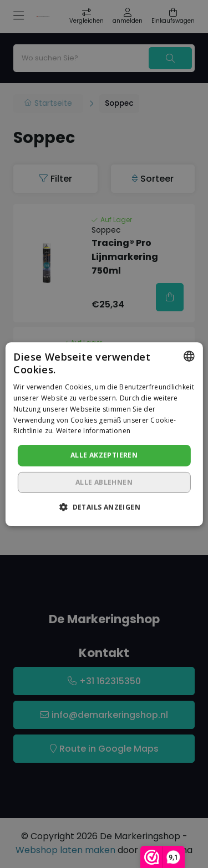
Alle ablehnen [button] (104, 482)
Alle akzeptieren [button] (104, 455)
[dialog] (104, 434)
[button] (104, 507)
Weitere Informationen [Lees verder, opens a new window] (93, 431)
